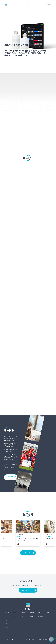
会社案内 (28, 5)
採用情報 (49, 5)
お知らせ (38, 5)
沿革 (39, 613)
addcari (32, 616)
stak (23, 616)
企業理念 (24, 613)
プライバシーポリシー (30, 639)
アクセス (48, 613)
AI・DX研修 (41, 616)
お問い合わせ (43, 5)
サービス (33, 5)
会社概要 (32, 613)
